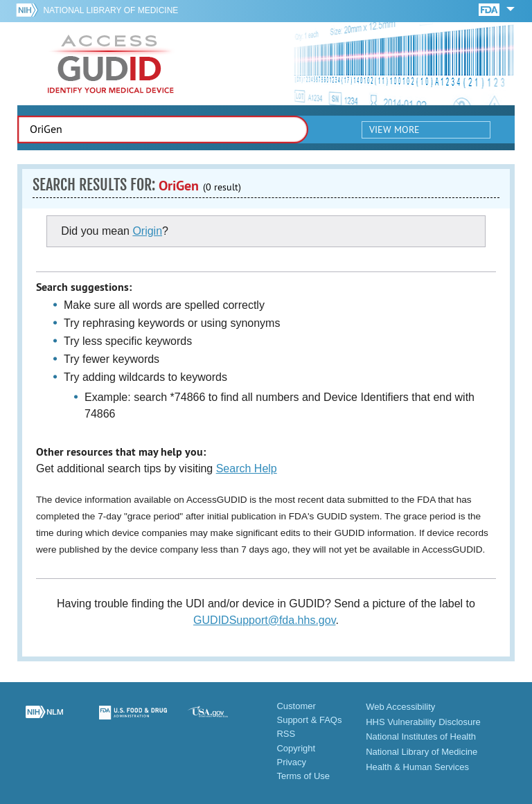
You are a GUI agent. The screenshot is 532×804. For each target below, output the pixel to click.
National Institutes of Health (421, 736)
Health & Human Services (417, 767)
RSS (286, 734)
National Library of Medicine (110, 10)
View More (394, 129)
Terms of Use (303, 776)
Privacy (291, 762)
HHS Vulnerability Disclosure (423, 722)
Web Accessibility (400, 707)
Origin (147, 231)
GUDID (111, 64)
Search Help (247, 468)
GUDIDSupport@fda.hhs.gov (264, 620)
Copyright (296, 748)
